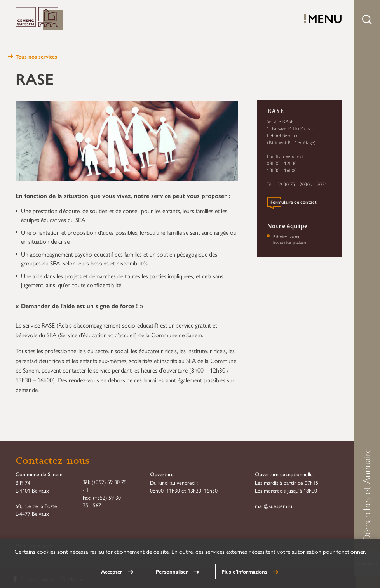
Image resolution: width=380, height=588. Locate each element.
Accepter (112, 571)
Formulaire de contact (294, 202)
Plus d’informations (244, 571)
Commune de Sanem (39, 19)
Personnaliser (172, 571)
